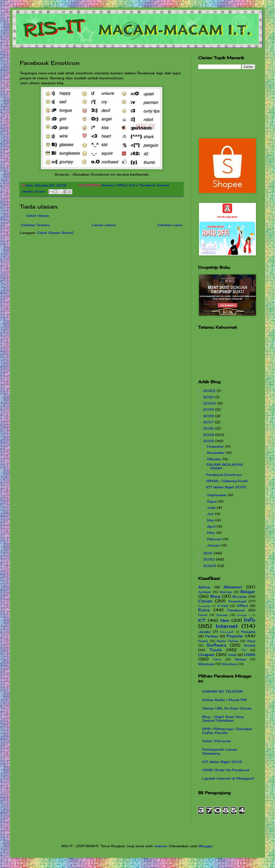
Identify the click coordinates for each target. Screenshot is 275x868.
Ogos (213, 501)
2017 (209, 422)
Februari (215, 539)
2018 (209, 416)
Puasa (203, 641)
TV (244, 650)
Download (237, 601)
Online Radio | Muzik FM (224, 700)
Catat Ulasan (38, 216)
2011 (208, 553)
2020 (210, 403)
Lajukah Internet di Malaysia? (228, 778)
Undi (232, 655)
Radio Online (228, 641)
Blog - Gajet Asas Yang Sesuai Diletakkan (223, 719)
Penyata (248, 632)
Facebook (147, 185)
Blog (215, 596)
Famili (203, 615)
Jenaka (27, 191)
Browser (240, 597)
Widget (241, 659)
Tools (216, 650)
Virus (217, 659)
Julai (212, 508)
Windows (206, 664)
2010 (209, 559)
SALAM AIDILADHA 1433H (225, 466)
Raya (251, 641)
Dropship (204, 606)
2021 (209, 397)
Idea (225, 620)
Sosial (40, 191)
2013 (209, 435)
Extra (134, 185)
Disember (216, 446)
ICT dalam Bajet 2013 (226, 487)
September (218, 495)
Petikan (212, 636)
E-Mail (223, 606)
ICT (202, 620)
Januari (214, 545)
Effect (122, 185)
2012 (209, 441)
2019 (209, 409)
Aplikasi (205, 592)
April (212, 526)
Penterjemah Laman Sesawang (220, 751)
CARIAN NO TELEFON (222, 691)
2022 (210, 391)
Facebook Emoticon (224, 475)
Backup (226, 592)
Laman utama (104, 225)
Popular (235, 636)
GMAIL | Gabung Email (227, 481)
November (217, 453)
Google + (243, 615)
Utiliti (250, 655)
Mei (211, 520)
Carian (205, 601)
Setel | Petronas (217, 741)
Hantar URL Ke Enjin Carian (227, 708)
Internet (163, 185)
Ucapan (206, 655)
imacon (161, 846)
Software (216, 645)
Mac (212, 533)
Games (222, 615)
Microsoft (227, 632)
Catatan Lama (170, 225)
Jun (211, 514)
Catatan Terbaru (35, 225)
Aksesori (108, 185)
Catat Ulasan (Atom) (55, 233)
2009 (210, 566)
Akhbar (204, 587)
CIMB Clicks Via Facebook (226, 770)
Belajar (248, 592)
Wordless (230, 664)
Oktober (215, 459)
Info (250, 620)
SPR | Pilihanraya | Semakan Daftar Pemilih (227, 731)
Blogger (206, 846)
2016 (209, 428)
